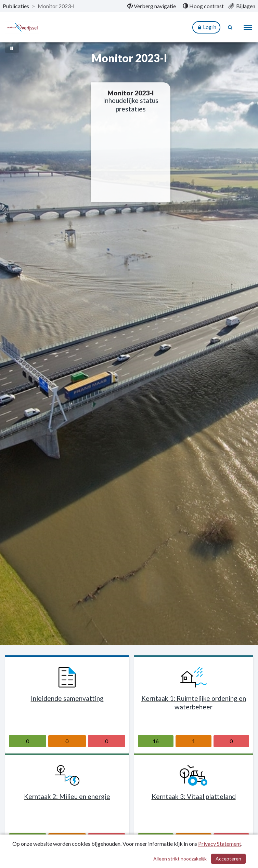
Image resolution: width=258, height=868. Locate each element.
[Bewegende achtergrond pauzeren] (12, 48)
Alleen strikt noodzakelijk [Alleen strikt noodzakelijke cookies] (180, 859)
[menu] (248, 27)
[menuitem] (152, 6)
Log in (206, 28)
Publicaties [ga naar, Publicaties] (16, 6)
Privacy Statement (220, 844)
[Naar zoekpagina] (231, 27)
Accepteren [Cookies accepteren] (228, 859)
